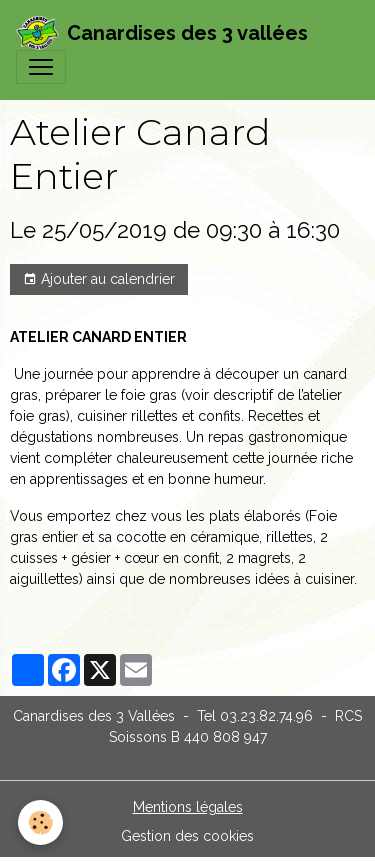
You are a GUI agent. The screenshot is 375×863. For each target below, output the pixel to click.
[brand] (162, 33)
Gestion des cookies (187, 836)
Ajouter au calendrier (99, 280)
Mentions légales (188, 807)
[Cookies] (40, 822)
